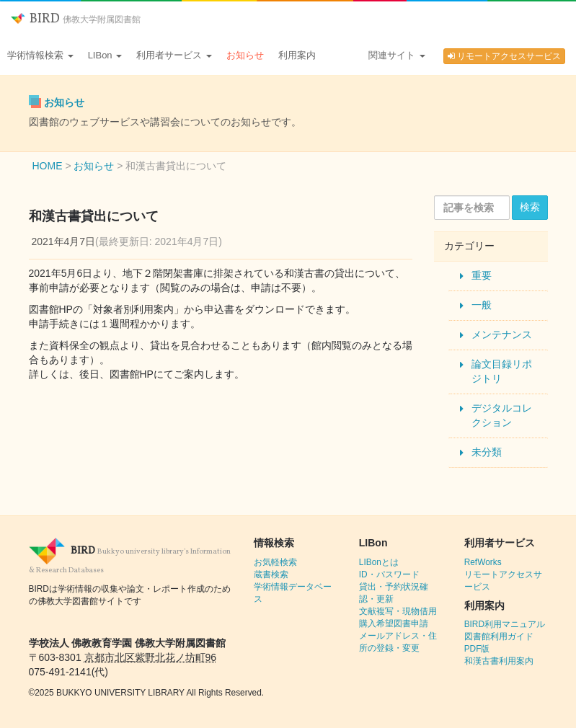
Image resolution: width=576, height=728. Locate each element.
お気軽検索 (275, 562)
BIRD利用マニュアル (505, 624)
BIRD (76, 19)
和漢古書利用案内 (499, 661)
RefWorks (483, 562)
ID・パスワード (389, 574)
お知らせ (245, 55)
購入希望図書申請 (394, 623)
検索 (530, 207)
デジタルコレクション (502, 415)
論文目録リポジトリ (502, 371)
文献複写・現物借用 (398, 611)
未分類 (487, 452)
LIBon (105, 55)
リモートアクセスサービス (504, 56)
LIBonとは (379, 562)
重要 (482, 275)
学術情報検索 (40, 55)
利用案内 (297, 55)
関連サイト (397, 55)
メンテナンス (502, 334)
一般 (482, 305)
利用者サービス (174, 55)
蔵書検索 (271, 574)
